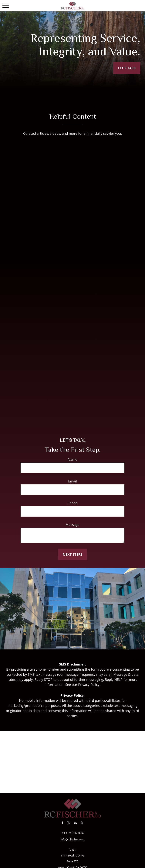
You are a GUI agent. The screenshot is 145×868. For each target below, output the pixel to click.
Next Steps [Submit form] (72, 554)
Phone (72, 503)
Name (72, 459)
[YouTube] (82, 823)
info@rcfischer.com (72, 839)
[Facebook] (62, 823)
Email (72, 481)
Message (72, 525)
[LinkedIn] (75, 823)
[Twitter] (69, 823)
